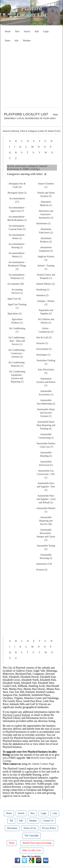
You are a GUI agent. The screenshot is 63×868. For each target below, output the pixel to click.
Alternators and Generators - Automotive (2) (46, 214)
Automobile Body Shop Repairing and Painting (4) (46, 425)
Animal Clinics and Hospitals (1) (46, 276)
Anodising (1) (43, 290)
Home (8, 31)
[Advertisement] (32, 75)
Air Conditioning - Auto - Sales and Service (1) (17, 341)
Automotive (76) (44, 564)
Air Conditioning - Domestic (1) (17, 364)
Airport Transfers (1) (46, 185)
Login (46, 31)
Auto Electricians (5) (46, 371)
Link (55, 813)
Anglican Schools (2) (46, 258)
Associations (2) (44, 349)
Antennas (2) (42, 295)
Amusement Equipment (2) (46, 249)
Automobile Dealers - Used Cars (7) (46, 445)
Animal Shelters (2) (46, 284)
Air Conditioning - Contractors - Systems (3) (17, 353)
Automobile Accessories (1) (46, 393)
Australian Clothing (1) (46, 362)
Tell (11, 821)
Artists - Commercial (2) (46, 330)
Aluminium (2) (43, 223)
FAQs (12, 843)
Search (27, 31)
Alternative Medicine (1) (46, 204)
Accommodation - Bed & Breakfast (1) (17, 218)
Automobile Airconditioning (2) (46, 402)
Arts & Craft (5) (44, 337)
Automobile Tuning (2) (46, 547)
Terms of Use (30, 828)
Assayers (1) (42, 343)
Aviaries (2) (42, 570)
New (17, 31)
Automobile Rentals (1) (46, 510)
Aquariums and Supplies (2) (46, 312)
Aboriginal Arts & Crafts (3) (17, 185)
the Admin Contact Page (41, 764)
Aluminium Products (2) (46, 240)
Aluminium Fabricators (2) (46, 231)
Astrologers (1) (43, 355)
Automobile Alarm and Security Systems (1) (46, 413)
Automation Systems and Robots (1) (46, 382)
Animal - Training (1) (46, 267)
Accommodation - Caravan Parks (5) (17, 228)
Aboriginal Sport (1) (17, 193)
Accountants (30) (16, 284)
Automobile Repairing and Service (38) (46, 521)
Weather (27, 41)
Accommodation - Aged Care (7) (17, 209)
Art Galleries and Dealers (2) (46, 321)
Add (37, 31)
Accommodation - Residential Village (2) (17, 266)
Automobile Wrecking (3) (46, 556)
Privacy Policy (49, 828)
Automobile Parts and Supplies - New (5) (46, 487)
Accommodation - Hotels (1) (17, 237)
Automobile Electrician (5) (46, 463)
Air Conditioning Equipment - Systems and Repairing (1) (17, 377)
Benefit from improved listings (37, 843)
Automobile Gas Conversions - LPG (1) (46, 474)
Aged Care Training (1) (17, 306)
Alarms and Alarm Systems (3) (46, 194)
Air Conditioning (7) (17, 330)
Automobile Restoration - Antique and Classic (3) (46, 535)
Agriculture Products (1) (17, 321)
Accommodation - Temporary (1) (17, 276)
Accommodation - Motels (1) (17, 255)
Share (8, 41)
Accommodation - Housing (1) (17, 246)
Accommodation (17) (17, 200)
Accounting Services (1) (17, 291)
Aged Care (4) (14, 299)
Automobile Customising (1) (46, 436)
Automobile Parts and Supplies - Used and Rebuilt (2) (46, 499)
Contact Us (48, 821)
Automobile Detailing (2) (46, 454)
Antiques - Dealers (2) (46, 303)
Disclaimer (12, 828)
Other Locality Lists (32, 850)
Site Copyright (31, 836)
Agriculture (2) (14, 314)
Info (17, 41)
